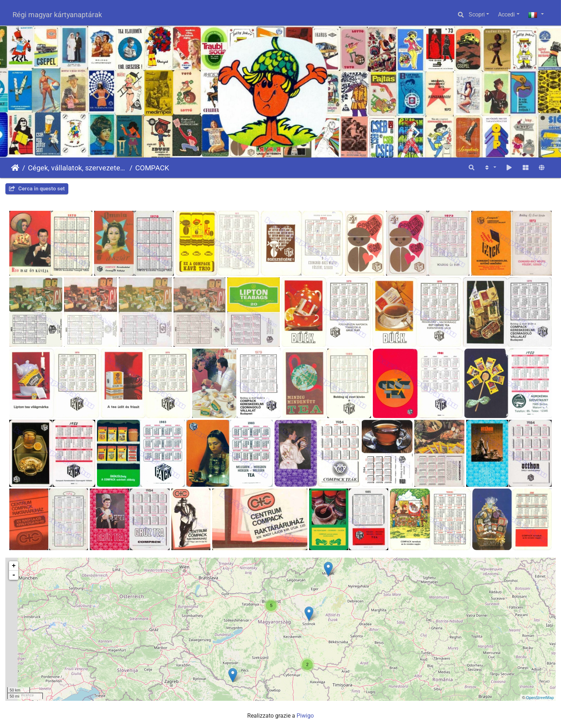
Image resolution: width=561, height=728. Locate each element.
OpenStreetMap (540, 698)
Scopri (477, 14)
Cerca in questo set (37, 189)
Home (15, 168)
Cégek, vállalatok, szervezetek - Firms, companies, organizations (77, 168)
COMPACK (152, 168)
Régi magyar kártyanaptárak (57, 15)
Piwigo (305, 716)
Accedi (506, 14)
